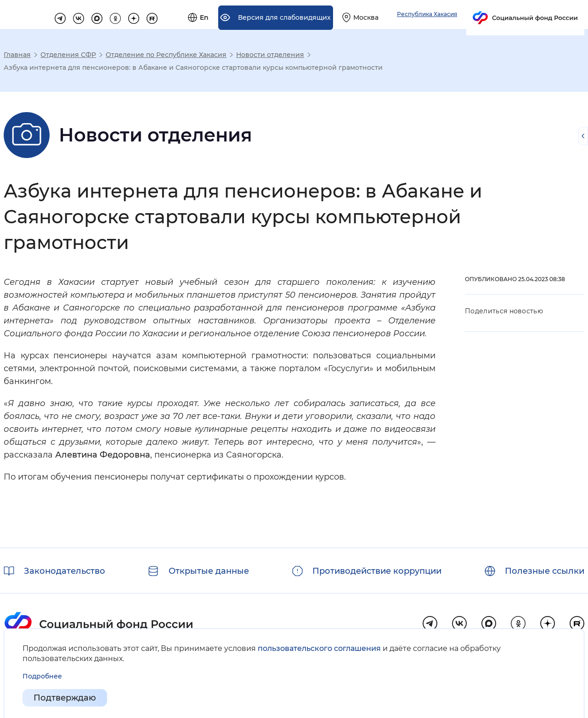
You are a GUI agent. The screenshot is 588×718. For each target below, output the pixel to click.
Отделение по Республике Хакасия (166, 55)
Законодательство (65, 571)
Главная (17, 55)
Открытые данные (209, 571)
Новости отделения (270, 55)
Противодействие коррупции (377, 571)
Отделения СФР (68, 55)
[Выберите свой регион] (463, 15)
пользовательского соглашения (319, 648)
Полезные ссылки (545, 571)
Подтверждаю (65, 698)
